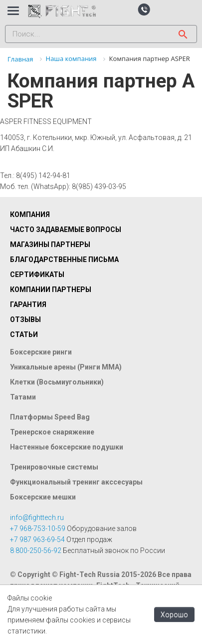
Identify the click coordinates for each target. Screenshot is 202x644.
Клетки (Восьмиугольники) (57, 382)
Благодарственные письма (64, 259)
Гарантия (28, 304)
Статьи (24, 334)
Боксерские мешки (43, 497)
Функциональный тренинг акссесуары (76, 482)
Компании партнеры (51, 289)
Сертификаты (37, 274)
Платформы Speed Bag (50, 417)
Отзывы (25, 319)
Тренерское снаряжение (52, 432)
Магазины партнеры (50, 244)
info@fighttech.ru (37, 517)
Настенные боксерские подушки (67, 447)
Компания (30, 214)
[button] (144, 9)
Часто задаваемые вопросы (66, 229)
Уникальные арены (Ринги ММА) (66, 367)
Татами (23, 397)
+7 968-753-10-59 (38, 528)
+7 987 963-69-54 (37, 539)
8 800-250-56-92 (36, 550)
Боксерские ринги (41, 352)
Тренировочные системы (54, 467)
